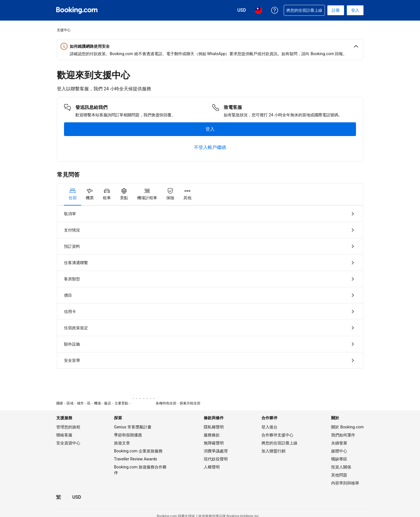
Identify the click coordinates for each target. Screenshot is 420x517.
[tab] (73, 194)
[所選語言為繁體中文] (59, 497)
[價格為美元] (77, 497)
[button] (210, 46)
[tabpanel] (210, 287)
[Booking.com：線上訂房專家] (77, 10)
